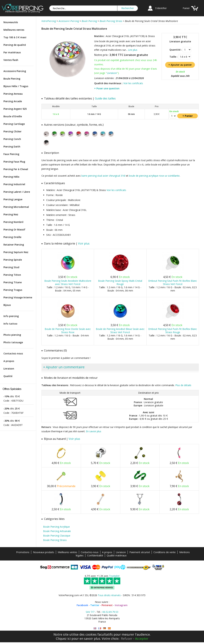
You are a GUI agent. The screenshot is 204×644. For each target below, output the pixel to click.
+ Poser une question (107, 88)
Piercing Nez (11, 214)
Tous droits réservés (109, 595)
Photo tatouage (13, 342)
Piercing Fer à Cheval (16, 169)
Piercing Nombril (13, 222)
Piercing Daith (12, 147)
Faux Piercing (11, 154)
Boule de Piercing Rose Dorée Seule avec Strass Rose (68, 331)
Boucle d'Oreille (13, 116)
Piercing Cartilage (14, 124)
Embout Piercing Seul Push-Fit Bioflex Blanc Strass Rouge (173, 331)
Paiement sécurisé (140, 552)
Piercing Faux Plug (14, 162)
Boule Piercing (12, 79)
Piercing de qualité (15, 45)
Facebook (82, 605)
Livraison (9, 369)
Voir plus (84, 243)
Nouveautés (11, 22)
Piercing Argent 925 (15, 109)
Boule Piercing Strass (55, 540)
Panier (186, 8)
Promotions (23, 552)
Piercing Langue (13, 199)
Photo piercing (12, 335)
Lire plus (133, 50)
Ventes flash (11, 60)
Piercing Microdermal (16, 207)
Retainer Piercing (14, 245)
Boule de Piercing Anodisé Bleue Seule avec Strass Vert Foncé (120, 331)
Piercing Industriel (14, 184)
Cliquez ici (63, 639)
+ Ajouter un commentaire (64, 367)
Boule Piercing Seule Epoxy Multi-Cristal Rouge (120, 282)
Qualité (8, 376)
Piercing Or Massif (14, 229)
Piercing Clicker (12, 131)
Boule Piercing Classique (57, 536)
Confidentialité (95, 555)
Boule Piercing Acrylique (56, 527)
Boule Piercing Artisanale (57, 531)
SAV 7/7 (90, 612)
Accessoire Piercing (15, 71)
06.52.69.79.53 (110, 612)
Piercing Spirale (13, 260)
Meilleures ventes (14, 30)
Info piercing (11, 316)
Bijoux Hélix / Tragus (16, 86)
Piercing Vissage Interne (18, 297)
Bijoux (7, 305)
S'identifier (161, 8)
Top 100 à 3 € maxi (15, 37)
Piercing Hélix (11, 177)
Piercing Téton (12, 275)
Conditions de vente (165, 552)
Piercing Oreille (12, 237)
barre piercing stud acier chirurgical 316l (103, 176)
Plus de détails (183, 385)
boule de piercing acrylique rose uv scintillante (154, 176)
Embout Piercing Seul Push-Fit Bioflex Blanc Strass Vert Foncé (173, 282)
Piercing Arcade (13, 101)
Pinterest (107, 605)
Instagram (121, 605)
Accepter (142, 639)
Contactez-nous (13, 353)
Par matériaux (12, 52)
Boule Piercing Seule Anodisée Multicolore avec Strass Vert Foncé (68, 282)
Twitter (95, 605)
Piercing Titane (13, 282)
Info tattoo (10, 324)
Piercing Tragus (13, 290)
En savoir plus (94, 431)
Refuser (127, 639)
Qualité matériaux (117, 555)
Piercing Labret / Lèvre (17, 192)
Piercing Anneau (13, 94)
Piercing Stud (11, 267)
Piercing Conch (12, 139)
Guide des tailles (105, 98)
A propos (9, 361)
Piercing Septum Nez (16, 252)
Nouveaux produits (44, 552)
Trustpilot (114, 576)
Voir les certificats (133, 83)
